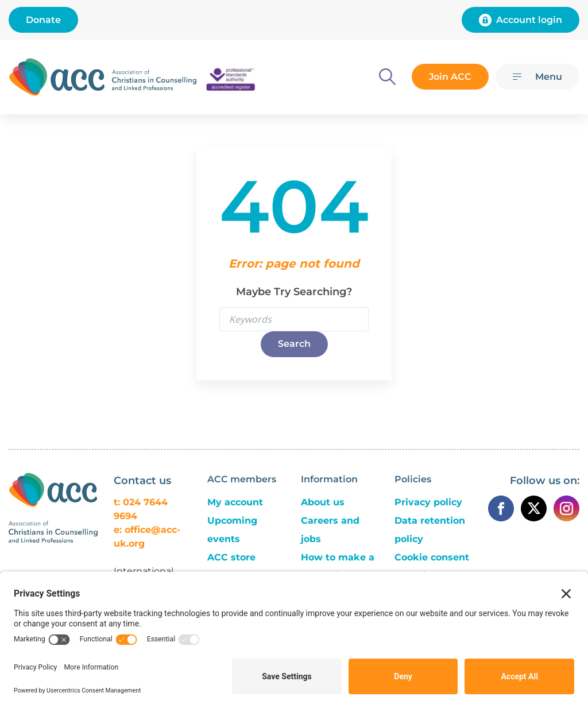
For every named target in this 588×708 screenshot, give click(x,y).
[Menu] (537, 77)
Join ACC (450, 77)
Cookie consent (432, 557)
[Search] (387, 77)
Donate (43, 20)
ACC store (231, 557)
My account (235, 502)
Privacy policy (428, 502)
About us (323, 502)
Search (294, 344)
